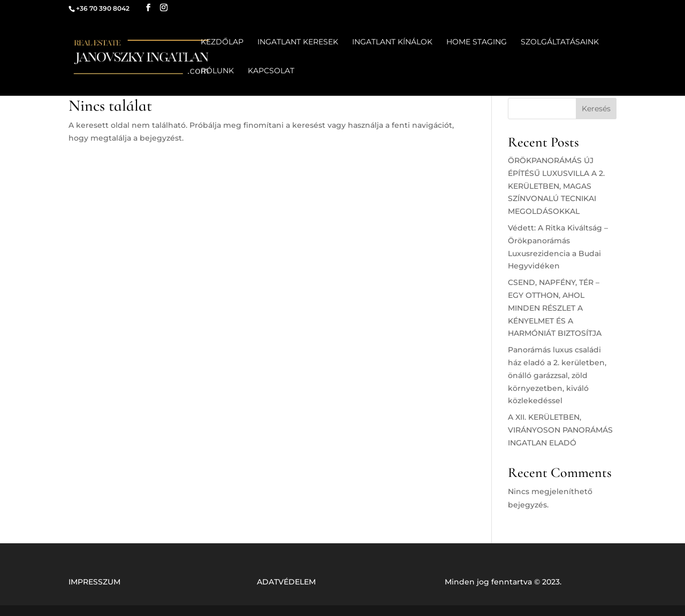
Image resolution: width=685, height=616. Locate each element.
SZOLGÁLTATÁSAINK (560, 42)
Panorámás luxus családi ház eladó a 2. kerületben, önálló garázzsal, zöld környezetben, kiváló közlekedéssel (557, 375)
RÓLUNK (217, 71)
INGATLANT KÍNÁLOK (392, 42)
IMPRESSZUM (94, 582)
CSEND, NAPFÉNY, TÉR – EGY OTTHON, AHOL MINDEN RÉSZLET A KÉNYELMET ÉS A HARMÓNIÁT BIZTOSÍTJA (555, 308)
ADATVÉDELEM (286, 582)
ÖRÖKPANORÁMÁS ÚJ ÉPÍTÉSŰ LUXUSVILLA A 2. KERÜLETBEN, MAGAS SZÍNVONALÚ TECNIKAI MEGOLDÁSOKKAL (556, 186)
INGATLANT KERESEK (298, 42)
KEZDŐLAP (222, 42)
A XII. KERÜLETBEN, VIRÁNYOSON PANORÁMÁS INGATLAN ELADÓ (560, 430)
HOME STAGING (477, 42)
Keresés (596, 109)
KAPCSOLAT (271, 71)
